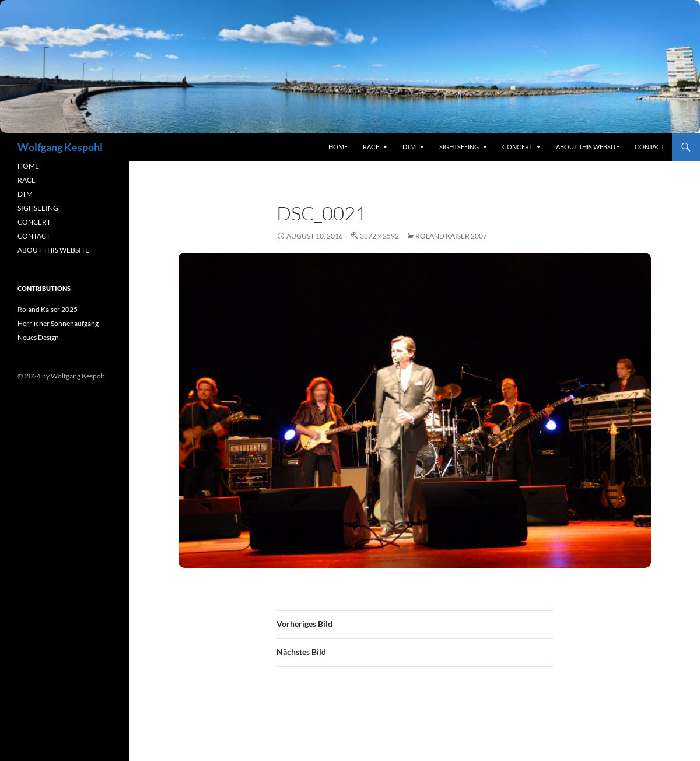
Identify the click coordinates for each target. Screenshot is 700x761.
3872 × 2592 (379, 236)
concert (517, 147)
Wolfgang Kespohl (60, 147)
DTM (409, 147)
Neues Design (38, 337)
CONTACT (34, 236)
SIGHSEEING (38, 208)
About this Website (588, 147)
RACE (371, 147)
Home (338, 147)
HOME (28, 166)
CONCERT (34, 222)
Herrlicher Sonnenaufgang (58, 323)
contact (650, 147)
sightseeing (459, 147)
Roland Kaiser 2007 (451, 236)
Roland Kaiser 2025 (48, 309)
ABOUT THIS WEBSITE (53, 250)
